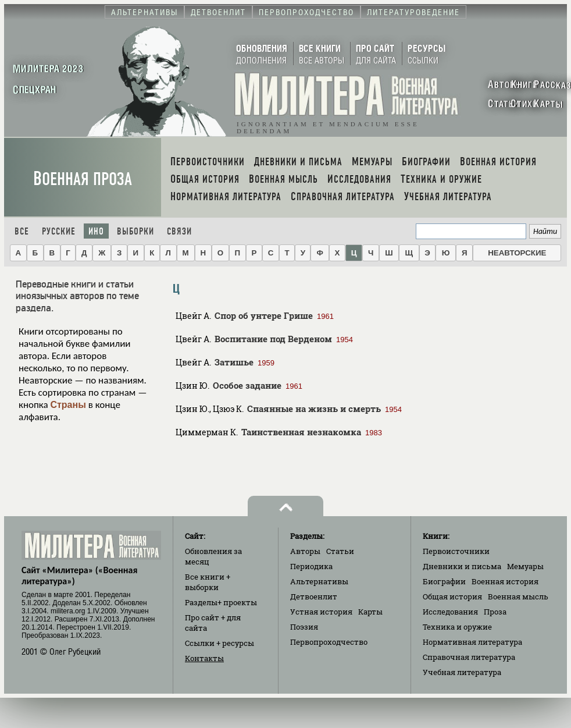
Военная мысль (518, 596)
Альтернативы (319, 581)
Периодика (311, 566)
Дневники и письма (462, 566)
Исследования (450, 612)
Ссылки (220, 643)
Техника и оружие (457, 627)
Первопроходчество (329, 642)
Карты (370, 612)
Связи (179, 231)
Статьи (340, 551)
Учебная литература (462, 672)
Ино (96, 231)
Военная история (505, 581)
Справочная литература (469, 657)
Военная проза (83, 179)
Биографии (444, 581)
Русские (59, 231)
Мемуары (525, 566)
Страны (68, 405)
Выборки (135, 231)
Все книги (208, 582)
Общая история (452, 596)
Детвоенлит (314, 596)
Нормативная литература (472, 642)
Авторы (305, 551)
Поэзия (304, 627)
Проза (495, 612)
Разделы (221, 602)
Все (22, 231)
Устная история (321, 612)
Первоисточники (456, 551)
